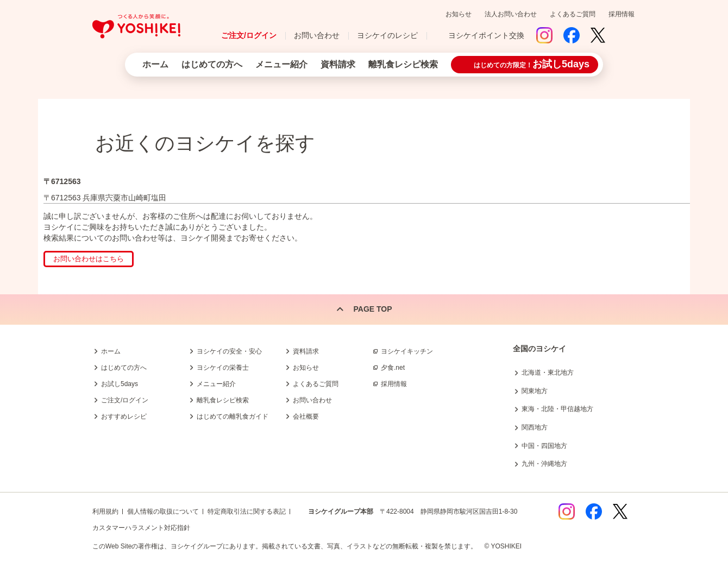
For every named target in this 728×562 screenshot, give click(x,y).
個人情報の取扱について (163, 512)
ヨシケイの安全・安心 (229, 351)
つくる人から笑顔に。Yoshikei (136, 26)
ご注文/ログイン (249, 35)
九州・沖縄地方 (544, 464)
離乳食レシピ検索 (403, 64)
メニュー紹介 (281, 64)
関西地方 (535, 427)
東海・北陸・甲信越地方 (557, 409)
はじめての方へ (212, 64)
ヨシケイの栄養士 (223, 368)
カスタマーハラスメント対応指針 (141, 528)
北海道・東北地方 (548, 372)
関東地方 (535, 391)
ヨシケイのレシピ (387, 35)
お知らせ (459, 14)
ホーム (155, 64)
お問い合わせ (317, 35)
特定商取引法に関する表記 (247, 512)
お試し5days (120, 384)
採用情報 (622, 14)
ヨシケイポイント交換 (486, 35)
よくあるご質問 (573, 14)
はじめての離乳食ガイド (233, 416)
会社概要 (306, 416)
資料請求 (338, 64)
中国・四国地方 (544, 446)
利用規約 (105, 512)
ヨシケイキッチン (407, 351)
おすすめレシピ (124, 416)
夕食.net (393, 368)
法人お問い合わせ (511, 14)
